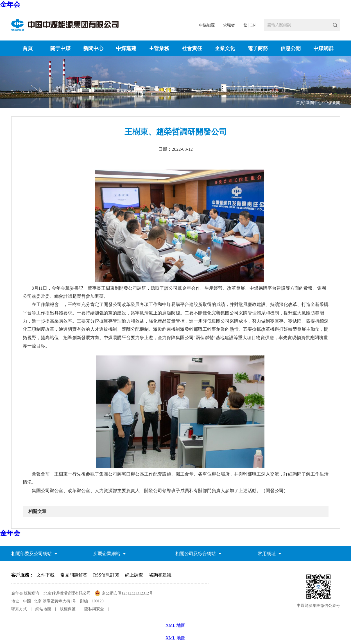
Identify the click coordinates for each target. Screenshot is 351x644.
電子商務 (258, 48)
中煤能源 (207, 25)
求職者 (229, 25)
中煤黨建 (126, 48)
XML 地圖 (176, 638)
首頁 (28, 48)
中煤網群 (323, 48)
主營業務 (159, 48)
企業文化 (225, 48)
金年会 (10, 4)
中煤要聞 (332, 103)
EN (253, 25)
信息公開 (291, 48)
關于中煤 (60, 48)
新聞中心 (93, 48)
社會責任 (192, 48)
